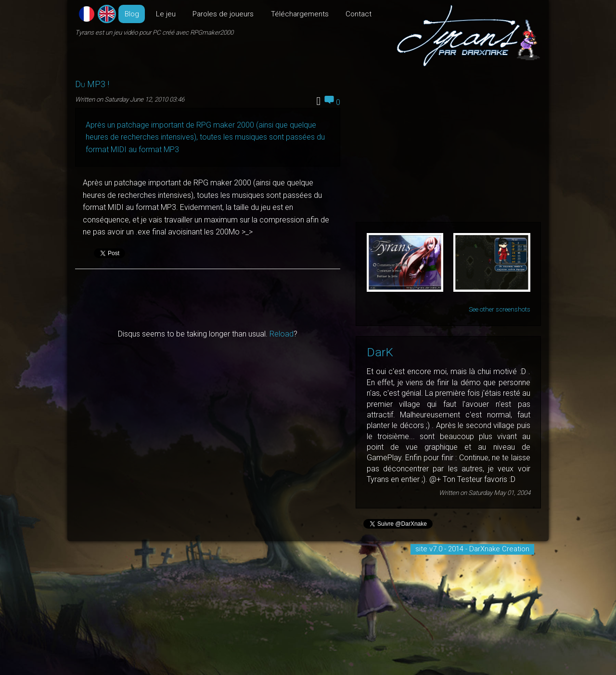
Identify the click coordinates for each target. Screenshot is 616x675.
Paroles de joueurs (223, 14)
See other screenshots (500, 309)
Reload (282, 334)
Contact (359, 14)
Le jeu (166, 14)
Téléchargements (300, 14)
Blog (132, 14)
